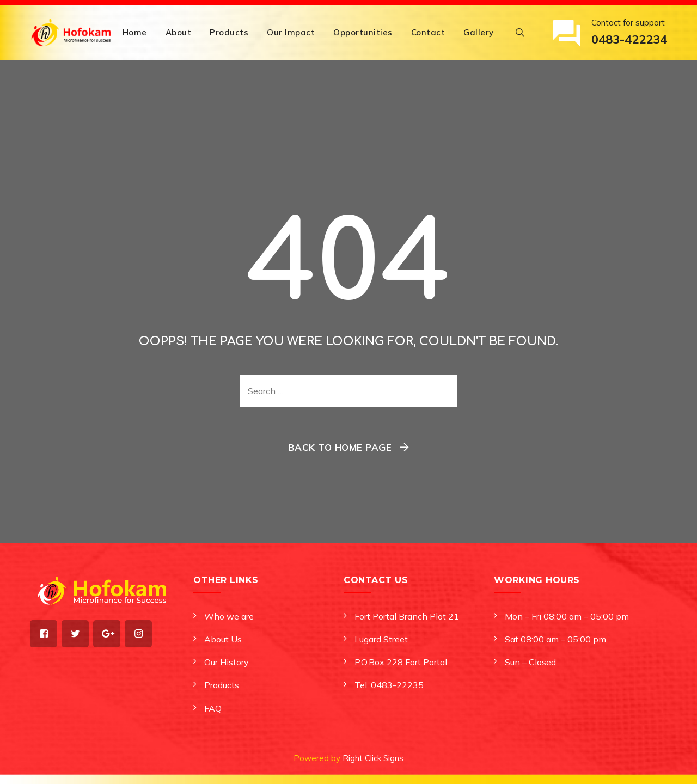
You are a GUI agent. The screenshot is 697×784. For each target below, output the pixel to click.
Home (135, 32)
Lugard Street (381, 639)
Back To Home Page (340, 447)
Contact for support (629, 34)
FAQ (213, 708)
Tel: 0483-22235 (389, 685)
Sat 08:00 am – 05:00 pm (555, 639)
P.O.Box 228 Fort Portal (401, 662)
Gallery (479, 32)
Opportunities (363, 32)
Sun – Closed (530, 662)
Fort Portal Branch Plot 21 (407, 616)
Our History (227, 662)
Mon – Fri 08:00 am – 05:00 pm (567, 616)
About (179, 32)
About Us (223, 639)
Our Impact (291, 32)
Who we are (229, 616)
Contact (428, 32)
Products (229, 32)
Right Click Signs (373, 758)
